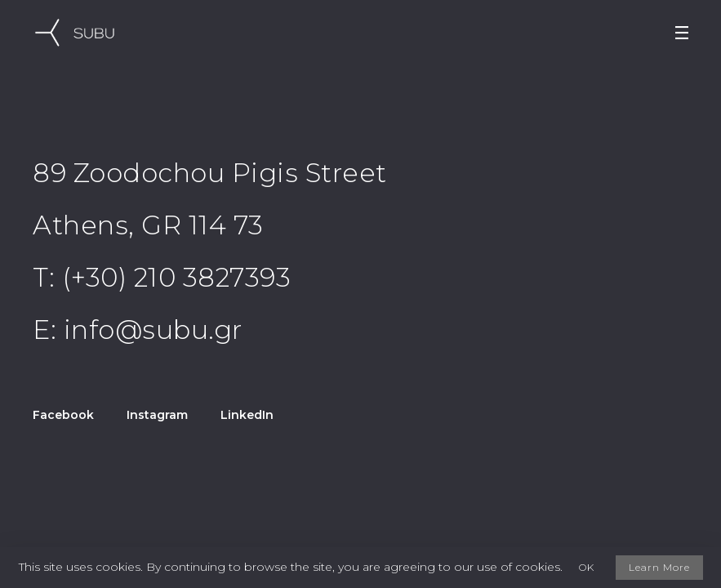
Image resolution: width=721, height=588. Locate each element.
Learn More (659, 567)
